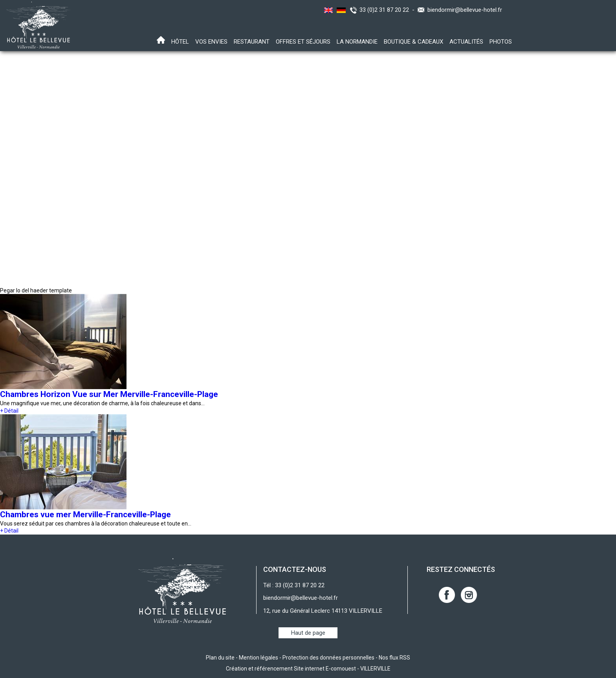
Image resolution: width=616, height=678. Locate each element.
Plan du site (220, 658)
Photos (501, 42)
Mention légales (258, 658)
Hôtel (180, 42)
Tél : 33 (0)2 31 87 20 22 (294, 585)
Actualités (466, 42)
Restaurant (252, 42)
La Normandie (357, 42)
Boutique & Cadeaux (413, 42)
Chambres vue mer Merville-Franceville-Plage (85, 514)
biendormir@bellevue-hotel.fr (465, 10)
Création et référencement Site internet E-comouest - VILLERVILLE (308, 669)
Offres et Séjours (303, 42)
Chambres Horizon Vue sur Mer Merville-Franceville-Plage (109, 394)
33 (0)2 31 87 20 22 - (389, 10)
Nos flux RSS (394, 658)
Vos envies (211, 42)
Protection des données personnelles (328, 658)
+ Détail (9, 411)
